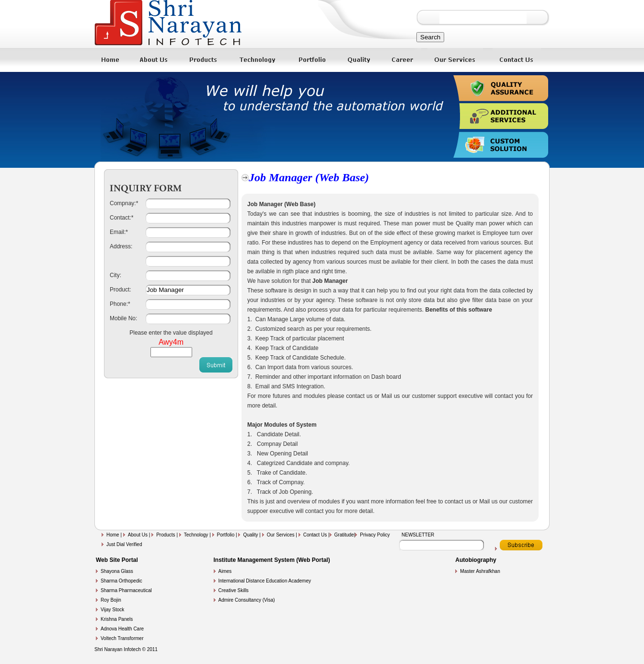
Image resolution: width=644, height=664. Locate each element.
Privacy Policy (375, 535)
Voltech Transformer (122, 638)
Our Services (282, 535)
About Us (138, 535)
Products (166, 535)
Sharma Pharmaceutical (126, 590)
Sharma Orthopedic (121, 581)
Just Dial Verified (124, 544)
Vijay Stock (112, 610)
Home (113, 535)
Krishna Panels (117, 619)
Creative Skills (234, 590)
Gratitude (344, 535)
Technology (197, 535)
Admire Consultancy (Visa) (247, 600)
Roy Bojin (111, 600)
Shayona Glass (117, 571)
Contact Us (316, 535)
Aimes (225, 571)
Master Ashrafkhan (480, 571)
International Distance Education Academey (265, 581)
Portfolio (226, 535)
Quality (251, 535)
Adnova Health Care (122, 629)
